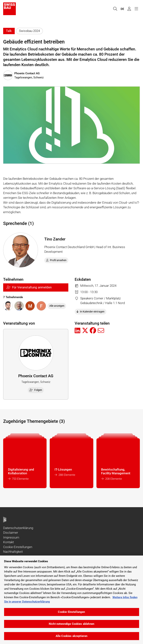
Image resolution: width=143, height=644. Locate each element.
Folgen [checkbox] (36, 390)
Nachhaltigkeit (13, 552)
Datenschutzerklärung (18, 528)
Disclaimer (11, 533)
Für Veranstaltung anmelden (29, 287)
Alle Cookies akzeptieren (72, 636)
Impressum (11, 537)
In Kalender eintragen (91, 312)
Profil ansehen (56, 260)
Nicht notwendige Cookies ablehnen (71, 624)
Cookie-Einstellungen (18, 547)
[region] (71, 600)
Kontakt (8, 542)
